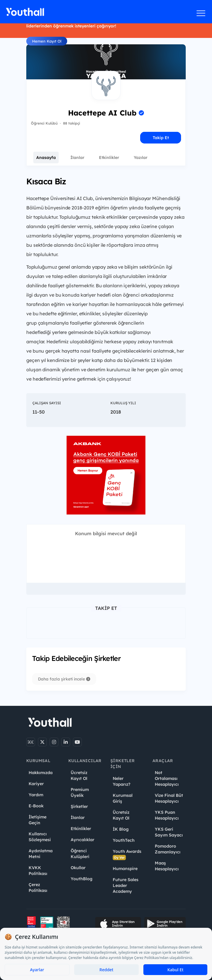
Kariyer (36, 784)
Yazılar (141, 157)
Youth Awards (127, 854)
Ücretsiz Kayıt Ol (79, 776)
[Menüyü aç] (201, 13)
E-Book (36, 806)
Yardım (36, 795)
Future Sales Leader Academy (126, 885)
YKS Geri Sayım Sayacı (169, 832)
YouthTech (124, 840)
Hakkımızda (41, 773)
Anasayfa (46, 157)
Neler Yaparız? (121, 781)
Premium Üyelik (80, 792)
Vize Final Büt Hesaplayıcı (169, 798)
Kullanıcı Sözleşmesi (40, 837)
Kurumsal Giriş (123, 798)
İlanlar (77, 157)
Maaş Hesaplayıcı (167, 866)
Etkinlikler (109, 157)
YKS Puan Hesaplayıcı (167, 815)
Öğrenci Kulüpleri (80, 854)
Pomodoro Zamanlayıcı (168, 849)
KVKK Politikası (38, 871)
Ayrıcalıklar (82, 840)
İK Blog (121, 829)
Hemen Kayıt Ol (47, 41)
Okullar (78, 868)
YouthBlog (81, 879)
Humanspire (125, 869)
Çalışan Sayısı (47, 403)
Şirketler (79, 806)
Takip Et (161, 138)
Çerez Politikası (38, 888)
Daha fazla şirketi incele (64, 679)
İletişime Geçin (38, 820)
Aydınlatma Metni (41, 854)
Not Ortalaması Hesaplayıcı (167, 778)
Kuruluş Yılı (123, 403)
